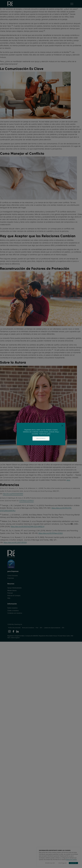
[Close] (62, 426)
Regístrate (41, 438)
